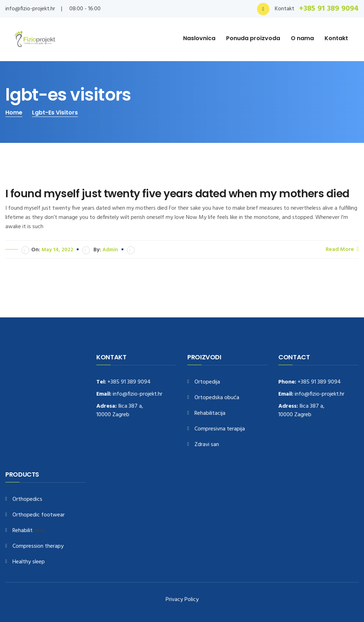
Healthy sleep (29, 562)
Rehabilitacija (210, 414)
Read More (342, 249)
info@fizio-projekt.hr (30, 9)
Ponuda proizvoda (253, 38)
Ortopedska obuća (217, 398)
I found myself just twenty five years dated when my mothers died (177, 194)
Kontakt (336, 38)
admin (110, 250)
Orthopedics (27, 500)
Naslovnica (199, 38)
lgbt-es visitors (55, 112)
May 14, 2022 (57, 250)
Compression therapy (38, 546)
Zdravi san (207, 445)
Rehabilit (23, 531)
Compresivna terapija (220, 429)
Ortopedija (207, 382)
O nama (302, 38)
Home (14, 112)
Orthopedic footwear (39, 515)
